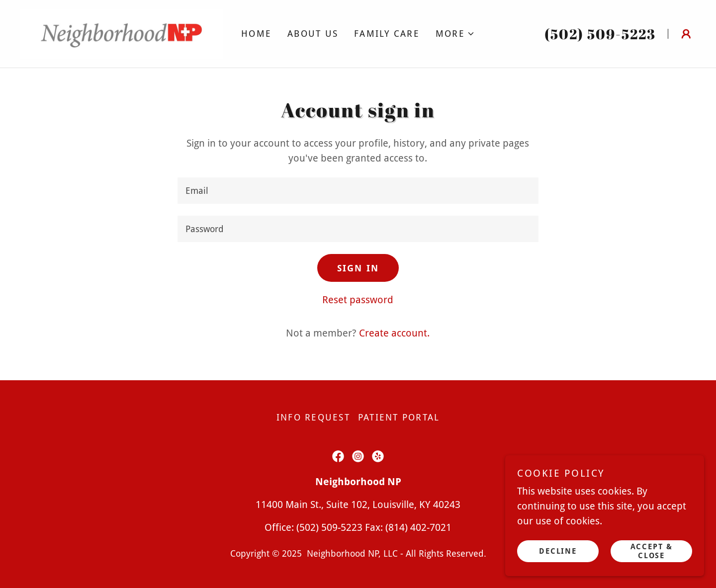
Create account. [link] (394, 333)
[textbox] (358, 191)
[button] (455, 34)
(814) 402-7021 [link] (418, 527)
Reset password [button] (358, 300)
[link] (121, 33)
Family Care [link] (387, 34)
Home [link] (256, 34)
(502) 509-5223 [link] (600, 34)
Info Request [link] (313, 417)
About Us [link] (313, 34)
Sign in (358, 268)
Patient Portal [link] (399, 417)
